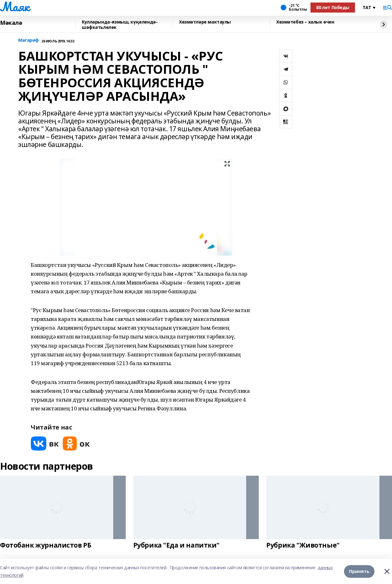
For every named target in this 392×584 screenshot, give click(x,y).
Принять (359, 571)
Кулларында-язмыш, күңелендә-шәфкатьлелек (120, 25)
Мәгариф (29, 40)
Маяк (15, 7)
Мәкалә (11, 23)
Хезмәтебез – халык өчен (305, 22)
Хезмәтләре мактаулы (205, 22)
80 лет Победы (333, 7)
